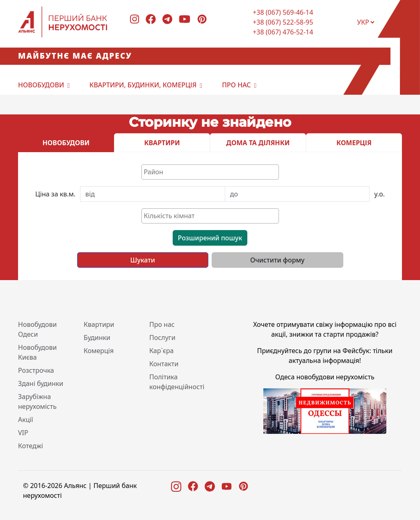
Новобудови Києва (38, 352)
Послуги (162, 338)
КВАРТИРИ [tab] (162, 143)
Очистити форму (277, 260)
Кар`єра (161, 351)
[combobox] (210, 172)
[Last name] (297, 194)
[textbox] (212, 172)
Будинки (97, 338)
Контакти (164, 364)
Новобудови (41, 85)
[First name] (153, 194)
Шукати (143, 260)
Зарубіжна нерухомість (37, 401)
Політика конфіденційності (177, 382)
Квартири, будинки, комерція (143, 85)
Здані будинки (41, 383)
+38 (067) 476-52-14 (283, 32)
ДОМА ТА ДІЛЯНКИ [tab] (258, 143)
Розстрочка (36, 370)
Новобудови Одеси (38, 329)
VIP (23, 433)
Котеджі (31, 446)
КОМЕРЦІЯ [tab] (354, 143)
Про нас (236, 85)
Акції (26, 420)
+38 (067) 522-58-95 (283, 22)
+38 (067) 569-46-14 (283, 12)
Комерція (99, 351)
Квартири (99, 324)
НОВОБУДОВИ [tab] (66, 143)
